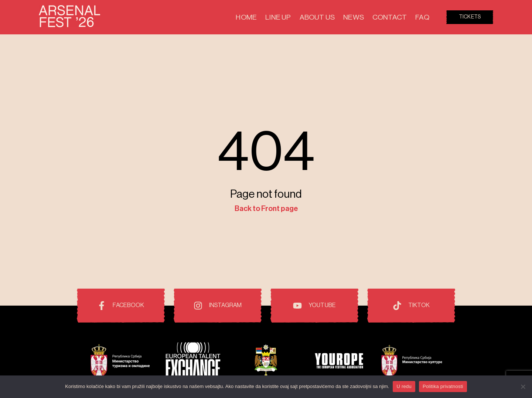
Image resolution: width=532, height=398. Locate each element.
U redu (404, 386)
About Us (340, 17)
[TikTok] (411, 306)
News (368, 17)
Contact (397, 17)
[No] (523, 387)
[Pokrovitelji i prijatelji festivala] (120, 362)
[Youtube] (314, 306)
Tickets (470, 17)
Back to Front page (266, 209)
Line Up (309, 17)
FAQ (424, 17)
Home (284, 17)
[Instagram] (218, 306)
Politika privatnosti (443, 386)
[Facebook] (121, 306)
